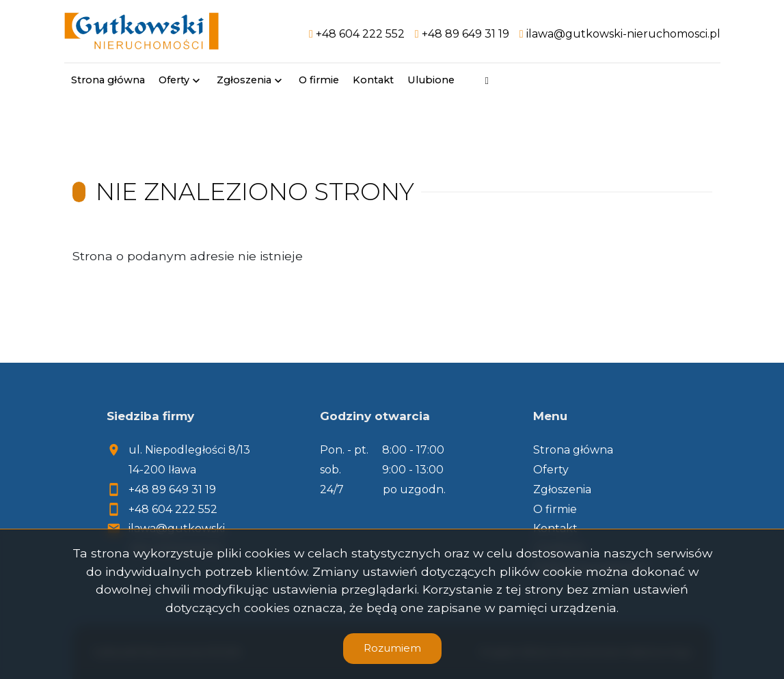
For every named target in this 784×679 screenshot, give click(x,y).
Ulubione (431, 80)
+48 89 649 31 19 (172, 489)
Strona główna (108, 80)
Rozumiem (392, 648)
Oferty (174, 80)
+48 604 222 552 (173, 509)
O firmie (319, 80)
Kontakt (373, 80)
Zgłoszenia (244, 80)
